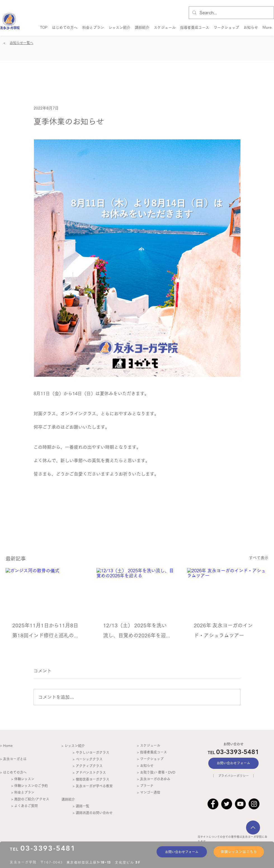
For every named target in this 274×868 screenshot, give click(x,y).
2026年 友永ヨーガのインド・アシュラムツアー (223, 630)
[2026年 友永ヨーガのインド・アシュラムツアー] (228, 591)
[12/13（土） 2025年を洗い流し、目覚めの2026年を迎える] (137, 591)
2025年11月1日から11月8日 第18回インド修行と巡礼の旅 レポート (46, 632)
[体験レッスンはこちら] (239, 852)
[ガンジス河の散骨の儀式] (46, 591)
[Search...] (231, 13)
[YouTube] (240, 804)
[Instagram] (254, 804)
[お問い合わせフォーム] (182, 852)
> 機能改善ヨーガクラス (91, 779)
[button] (142, 25)
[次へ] (253, 828)
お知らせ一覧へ (22, 43)
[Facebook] (213, 804)
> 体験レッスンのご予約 (29, 786)
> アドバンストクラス (89, 772)
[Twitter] (227, 804)
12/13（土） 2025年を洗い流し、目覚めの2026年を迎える (137, 632)
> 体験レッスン (23, 779)
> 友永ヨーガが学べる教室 (93, 786)
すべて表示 (259, 558)
